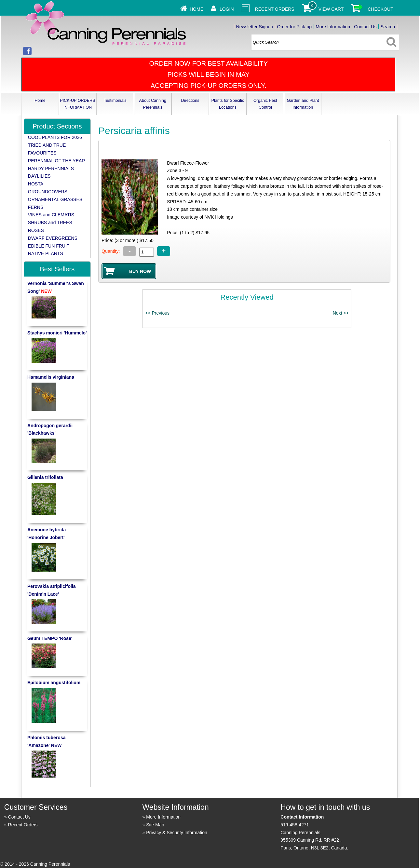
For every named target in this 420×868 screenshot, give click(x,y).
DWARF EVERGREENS (53, 238)
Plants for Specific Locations (228, 104)
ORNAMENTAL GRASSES (55, 199)
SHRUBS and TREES (50, 223)
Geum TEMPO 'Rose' (50, 638)
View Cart (331, 9)
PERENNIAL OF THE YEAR (57, 161)
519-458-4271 (295, 825)
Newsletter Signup (255, 27)
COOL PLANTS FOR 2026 (55, 137)
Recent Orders (275, 9)
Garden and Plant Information (303, 104)
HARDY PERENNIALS (51, 169)
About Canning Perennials (153, 104)
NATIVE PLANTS (46, 253)
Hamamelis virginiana (51, 377)
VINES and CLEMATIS (51, 215)
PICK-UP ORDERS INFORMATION (77, 104)
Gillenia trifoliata (45, 477)
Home (196, 9)
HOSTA (36, 184)
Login (227, 9)
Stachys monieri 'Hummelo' (57, 333)
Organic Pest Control (265, 104)
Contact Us (365, 27)
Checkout (380, 9)
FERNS (36, 207)
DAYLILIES (39, 176)
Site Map (155, 825)
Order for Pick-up (294, 27)
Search (388, 27)
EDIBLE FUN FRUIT (49, 246)
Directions (190, 101)
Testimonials (115, 101)
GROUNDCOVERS (48, 192)
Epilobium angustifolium (54, 683)
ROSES (36, 230)
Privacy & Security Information (177, 833)
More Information (333, 27)
